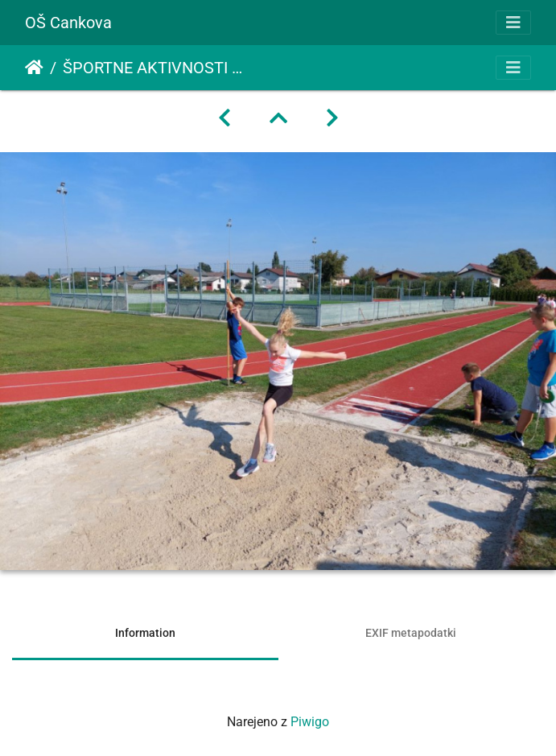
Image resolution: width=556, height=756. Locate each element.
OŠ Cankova (68, 23)
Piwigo (310, 722)
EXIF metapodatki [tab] (411, 633)
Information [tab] (145, 633)
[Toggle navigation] (513, 23)
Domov (34, 68)
